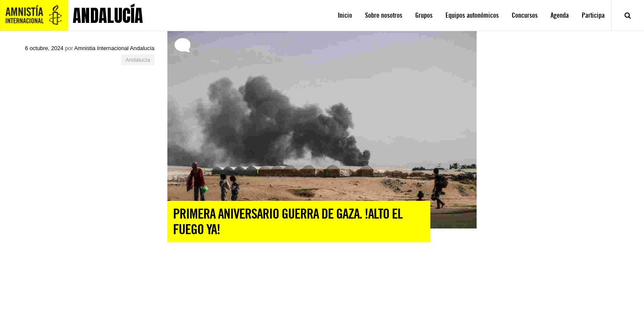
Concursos (525, 15)
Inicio (345, 15)
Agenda (560, 15)
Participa (593, 15)
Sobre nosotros (384, 15)
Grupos (424, 15)
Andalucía (138, 60)
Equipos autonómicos (472, 15)
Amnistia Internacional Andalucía (115, 48)
